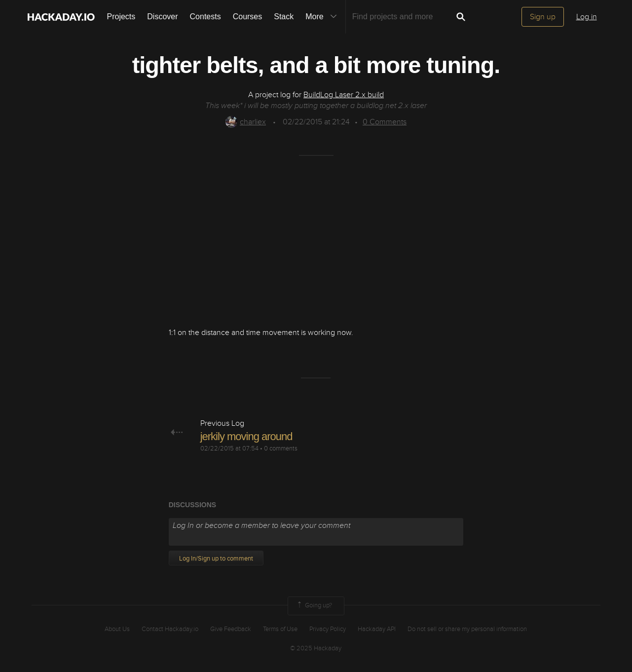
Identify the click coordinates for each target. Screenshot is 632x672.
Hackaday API (377, 629)
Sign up (543, 17)
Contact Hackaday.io (170, 629)
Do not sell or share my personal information (467, 629)
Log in (587, 17)
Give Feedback (231, 629)
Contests (205, 17)
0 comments (281, 448)
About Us (117, 629)
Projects (121, 17)
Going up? (314, 606)
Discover (162, 17)
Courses (248, 17)
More (323, 17)
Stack (284, 17)
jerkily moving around (246, 436)
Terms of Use (280, 629)
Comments (385, 122)
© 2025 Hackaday (316, 648)
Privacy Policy (328, 629)
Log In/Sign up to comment (216, 559)
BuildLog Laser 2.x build (344, 95)
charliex (246, 122)
